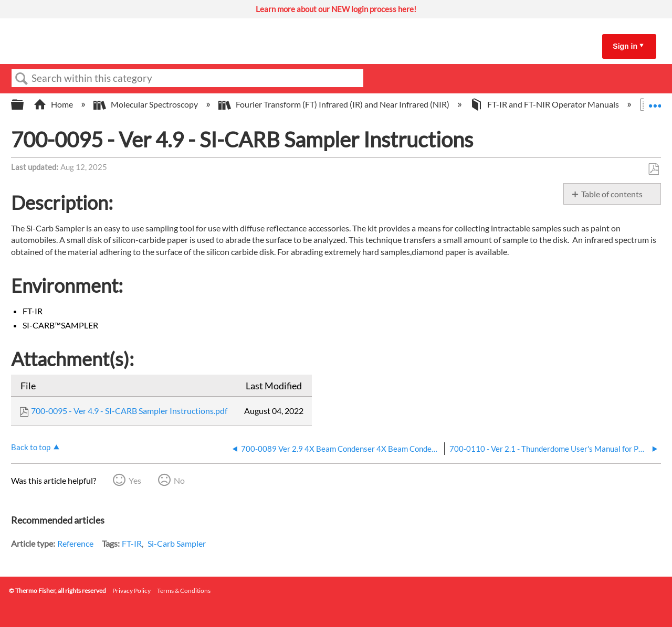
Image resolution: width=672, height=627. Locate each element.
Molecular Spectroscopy (146, 104)
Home (54, 104)
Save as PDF (653, 169)
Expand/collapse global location (655, 101)
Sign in (625, 46)
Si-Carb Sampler (177, 543)
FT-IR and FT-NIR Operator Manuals (545, 104)
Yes (135, 480)
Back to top (31, 447)
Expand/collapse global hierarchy (24, 105)
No (179, 480)
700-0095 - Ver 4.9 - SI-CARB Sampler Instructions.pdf (129, 411)
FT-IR (132, 543)
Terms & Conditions (184, 591)
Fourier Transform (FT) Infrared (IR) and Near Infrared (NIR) (335, 104)
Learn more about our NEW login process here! (336, 9)
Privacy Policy (132, 591)
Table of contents (612, 194)
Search (22, 79)
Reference (75, 543)
